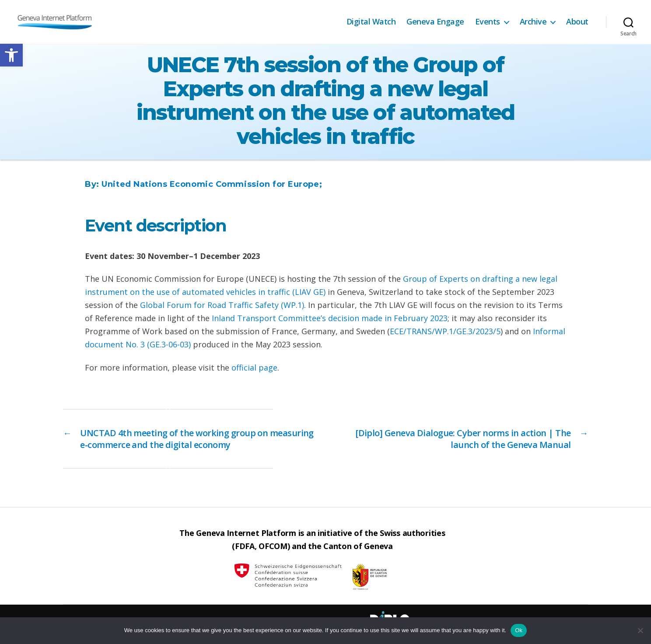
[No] (640, 630)
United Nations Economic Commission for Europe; (212, 184)
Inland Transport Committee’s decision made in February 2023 (330, 318)
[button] (11, 55)
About (577, 22)
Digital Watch (371, 22)
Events (488, 22)
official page (254, 367)
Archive (533, 22)
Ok (519, 630)
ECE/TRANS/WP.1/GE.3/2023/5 (445, 331)
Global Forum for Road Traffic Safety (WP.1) (222, 305)
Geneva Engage (435, 22)
